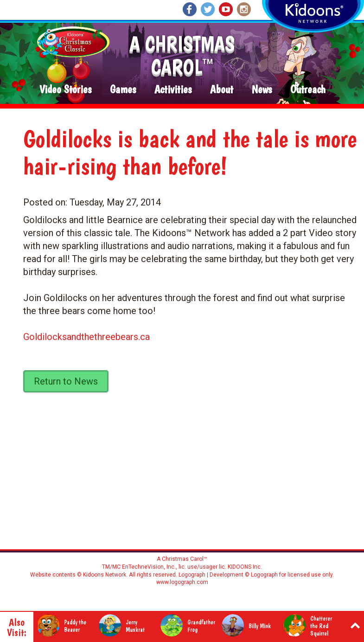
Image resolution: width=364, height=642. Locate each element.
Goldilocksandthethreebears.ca (86, 337)
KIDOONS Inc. (245, 567)
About (222, 90)
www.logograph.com (182, 582)
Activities (173, 90)
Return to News (66, 381)
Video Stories (65, 90)
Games (123, 90)
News (262, 90)
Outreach (308, 90)
